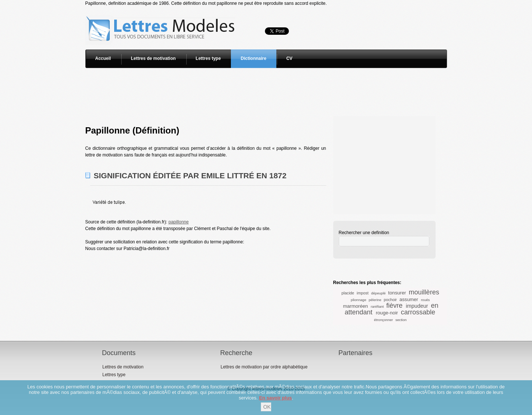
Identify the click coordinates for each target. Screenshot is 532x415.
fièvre (394, 306)
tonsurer (397, 293)
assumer (409, 299)
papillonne (179, 222)
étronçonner (383, 320)
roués (425, 300)
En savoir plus (275, 398)
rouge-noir (387, 313)
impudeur (417, 306)
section (401, 320)
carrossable (418, 312)
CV (289, 58)
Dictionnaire (254, 58)
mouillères (424, 292)
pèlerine (375, 300)
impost (363, 293)
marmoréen (355, 306)
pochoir (390, 300)
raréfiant (377, 306)
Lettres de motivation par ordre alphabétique (264, 367)
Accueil (103, 58)
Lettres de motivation (153, 58)
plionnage (359, 300)
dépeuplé (378, 293)
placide (348, 293)
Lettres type (208, 58)
